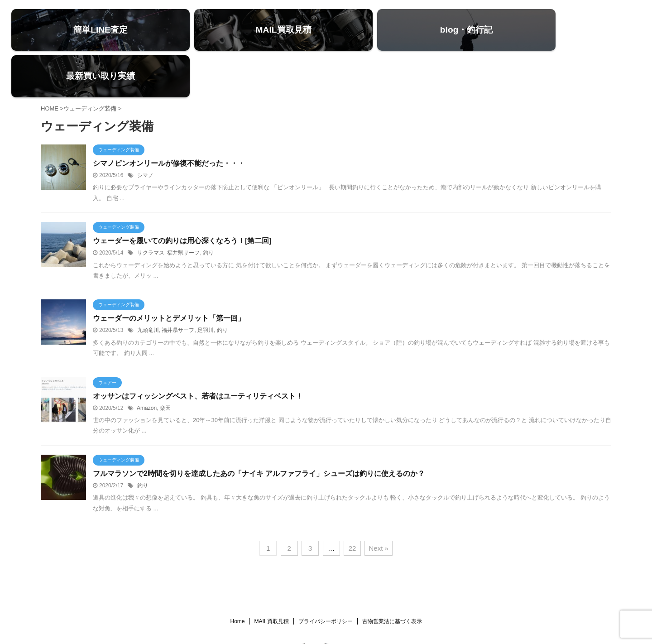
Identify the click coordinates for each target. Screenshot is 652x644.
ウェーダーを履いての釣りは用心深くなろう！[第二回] (182, 198)
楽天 (165, 365)
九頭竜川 (148, 288)
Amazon (147, 365)
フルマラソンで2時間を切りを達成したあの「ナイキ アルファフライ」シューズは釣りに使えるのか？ (259, 430)
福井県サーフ (183, 210)
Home (237, 578)
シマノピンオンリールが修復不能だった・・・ (169, 121)
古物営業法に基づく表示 (392, 578)
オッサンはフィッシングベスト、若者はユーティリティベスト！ (198, 353)
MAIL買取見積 (272, 578)
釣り (208, 210)
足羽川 (206, 288)
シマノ (145, 133)
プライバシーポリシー (326, 578)
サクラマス (151, 210)
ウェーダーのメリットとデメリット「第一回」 (169, 276)
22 (352, 505)
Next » (378, 505)
